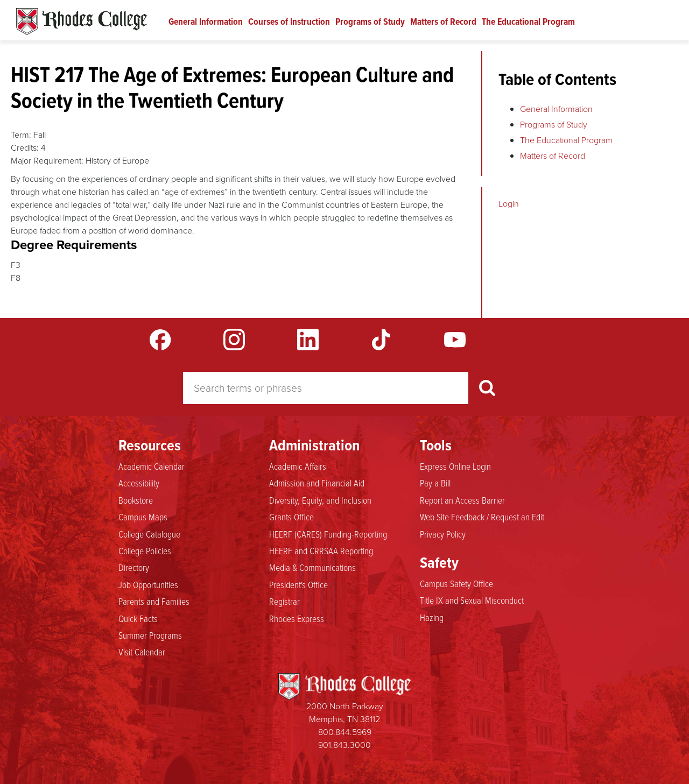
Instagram (234, 340)
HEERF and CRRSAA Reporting (321, 551)
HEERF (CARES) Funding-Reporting (328, 534)
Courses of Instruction (289, 22)
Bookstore (136, 500)
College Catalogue (149, 534)
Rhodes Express (297, 619)
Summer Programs (150, 635)
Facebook (160, 340)
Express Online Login (455, 467)
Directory (134, 568)
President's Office (298, 585)
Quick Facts (138, 619)
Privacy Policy (443, 534)
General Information (206, 22)
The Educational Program (528, 22)
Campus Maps (143, 517)
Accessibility (139, 483)
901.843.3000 (344, 745)
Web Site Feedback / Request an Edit (482, 517)
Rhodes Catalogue (82, 22)
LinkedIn (308, 340)
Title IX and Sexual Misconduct (472, 601)
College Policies (145, 551)
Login (509, 204)
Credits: (25, 148)
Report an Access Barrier (462, 500)
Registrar (284, 602)
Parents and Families (154, 602)
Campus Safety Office (456, 584)
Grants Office (291, 517)
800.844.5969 (345, 732)
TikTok (381, 340)
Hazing (432, 618)
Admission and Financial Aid (317, 483)
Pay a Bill (435, 483)
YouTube (455, 340)
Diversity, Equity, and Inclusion (320, 500)
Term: (21, 135)
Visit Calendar (142, 652)
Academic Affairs (298, 467)
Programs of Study (370, 22)
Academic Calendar (152, 467)
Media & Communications (312, 568)
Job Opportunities (148, 585)
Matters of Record (443, 22)
